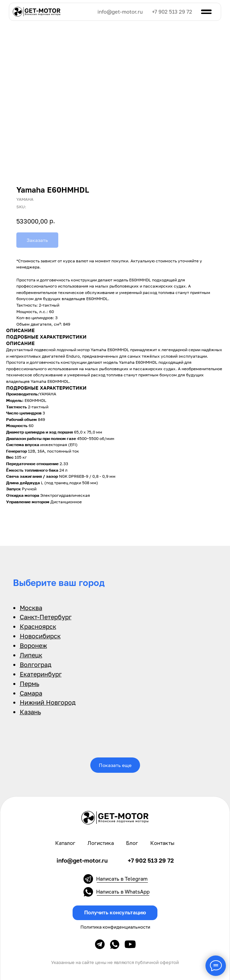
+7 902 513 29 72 (172, 12)
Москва (31, 608)
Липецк (31, 655)
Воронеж (33, 646)
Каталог (65, 843)
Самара (31, 693)
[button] (115, 913)
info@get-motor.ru (120, 12)
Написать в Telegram (122, 879)
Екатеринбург (41, 674)
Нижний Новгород (48, 702)
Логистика (101, 843)
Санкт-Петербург (46, 617)
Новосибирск (40, 636)
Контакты (162, 843)
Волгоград (36, 665)
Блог (132, 843)
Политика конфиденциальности (115, 927)
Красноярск (38, 626)
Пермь (29, 684)
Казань (30, 712)
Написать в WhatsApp (123, 892)
